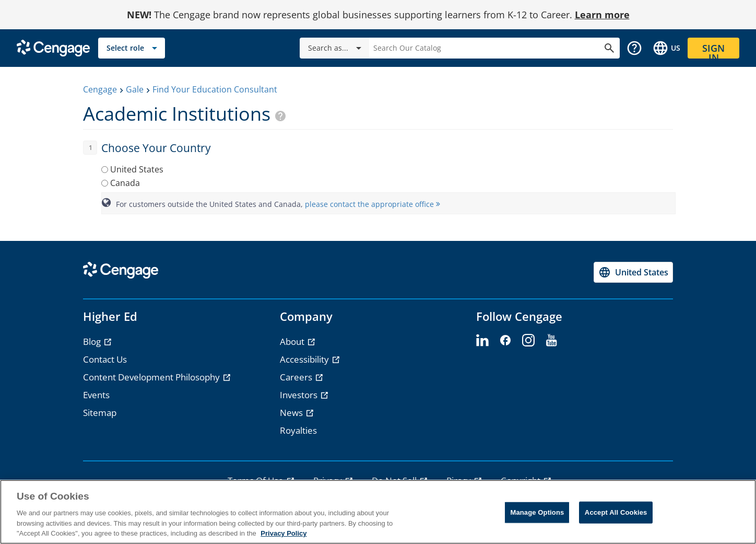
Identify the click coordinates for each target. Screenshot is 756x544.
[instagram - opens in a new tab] (528, 341)
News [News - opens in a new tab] (292, 413)
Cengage (100, 89)
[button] (634, 48)
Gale (135, 89)
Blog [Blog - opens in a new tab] (93, 342)
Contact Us (105, 359)
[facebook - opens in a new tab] (505, 341)
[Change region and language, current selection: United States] (666, 48)
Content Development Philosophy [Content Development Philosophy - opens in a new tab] (152, 377)
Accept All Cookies (616, 512)
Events (96, 395)
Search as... (336, 48)
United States (137, 169)
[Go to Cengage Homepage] (53, 47)
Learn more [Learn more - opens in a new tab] (602, 15)
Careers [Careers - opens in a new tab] (297, 377)
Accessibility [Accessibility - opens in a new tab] (305, 359)
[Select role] (132, 48)
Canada (125, 183)
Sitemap (100, 413)
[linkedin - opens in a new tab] (482, 341)
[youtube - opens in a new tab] (551, 341)
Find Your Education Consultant (215, 89)
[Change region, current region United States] (633, 272)
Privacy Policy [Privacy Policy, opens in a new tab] (284, 533)
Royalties (298, 430)
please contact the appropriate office (373, 204)
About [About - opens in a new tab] (293, 342)
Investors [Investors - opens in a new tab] (300, 395)
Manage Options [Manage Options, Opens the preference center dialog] (537, 512)
